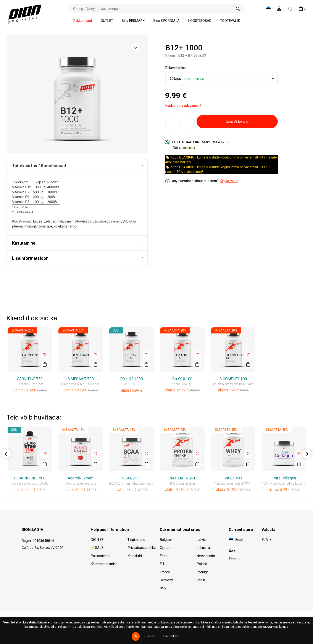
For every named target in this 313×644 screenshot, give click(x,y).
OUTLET (107, 21)
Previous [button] (6, 454)
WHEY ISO (233, 478)
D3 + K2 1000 (132, 379)
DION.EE (97, 540)
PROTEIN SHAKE (182, 478)
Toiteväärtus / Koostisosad (39, 166)
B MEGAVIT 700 (81, 379)
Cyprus (165, 548)
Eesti (164, 556)
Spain (201, 580)
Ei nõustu (150, 636)
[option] (77, 94)
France (165, 572)
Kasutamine (24, 243)
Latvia (201, 540)
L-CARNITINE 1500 (30, 478)
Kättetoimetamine (104, 564)
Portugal (203, 572)
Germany (166, 580)
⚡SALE (97, 548)
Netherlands (206, 556)
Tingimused (136, 540)
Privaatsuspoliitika (142, 548)
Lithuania (203, 548)
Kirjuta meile (229, 181)
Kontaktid (135, 556)
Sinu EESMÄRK (133, 21)
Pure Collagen (284, 478)
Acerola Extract (81, 478)
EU (162, 564)
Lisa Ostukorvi (237, 121)
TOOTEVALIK (230, 21)
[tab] (77, 166)
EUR (265, 540)
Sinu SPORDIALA (166, 21)
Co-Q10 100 (182, 379)
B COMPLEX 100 (233, 379)
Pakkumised (83, 21)
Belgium (166, 540)
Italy (163, 588)
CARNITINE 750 (30, 379)
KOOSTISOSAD (200, 21)
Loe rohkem (171, 636)
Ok (136, 636)
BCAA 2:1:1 (132, 478)
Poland (202, 564)
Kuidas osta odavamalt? (183, 106)
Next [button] (307, 454)
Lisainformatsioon (30, 258)
